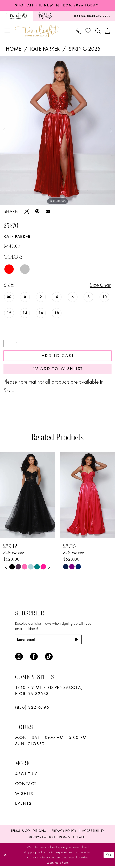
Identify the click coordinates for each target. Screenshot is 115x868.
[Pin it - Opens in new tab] (37, 211)
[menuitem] (17, 16)
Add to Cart (58, 356)
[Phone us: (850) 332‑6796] (79, 31)
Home (13, 49)
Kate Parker (45, 49)
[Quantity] (12, 344)
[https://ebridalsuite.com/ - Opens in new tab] (45, 16)
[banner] (37, 31)
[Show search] (98, 31)
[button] (8, 31)
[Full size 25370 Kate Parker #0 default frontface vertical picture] (57, 131)
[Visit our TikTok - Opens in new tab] (49, 658)
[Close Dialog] (6, 856)
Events (23, 805)
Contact (26, 785)
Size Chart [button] (100, 285)
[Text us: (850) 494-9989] (92, 16)
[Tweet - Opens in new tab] (27, 211)
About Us (26, 775)
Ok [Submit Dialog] (109, 856)
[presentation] (28, 496)
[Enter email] (50, 641)
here (65, 864)
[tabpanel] (57, 131)
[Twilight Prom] (17, 16)
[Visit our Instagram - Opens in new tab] (19, 658)
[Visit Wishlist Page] (89, 31)
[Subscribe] (79, 641)
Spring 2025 (85, 49)
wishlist (25, 795)
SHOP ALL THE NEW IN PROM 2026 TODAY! (57, 5)
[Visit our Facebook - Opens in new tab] (34, 658)
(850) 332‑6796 (32, 709)
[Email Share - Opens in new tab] (48, 211)
